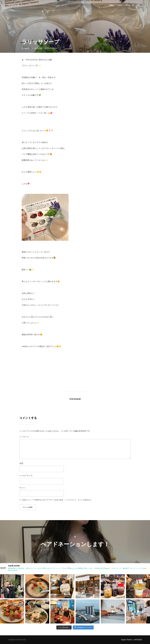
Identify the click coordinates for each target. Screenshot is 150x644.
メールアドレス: (26, 476)
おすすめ (38, 48)
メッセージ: (24, 437)
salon (120, 5)
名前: (21, 463)
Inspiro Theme (126, 640)
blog (128, 5)
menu (112, 5)
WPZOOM (138, 640)
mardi (14, 5)
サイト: (22, 488)
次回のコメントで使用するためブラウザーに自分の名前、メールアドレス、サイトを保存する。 (57, 500)
